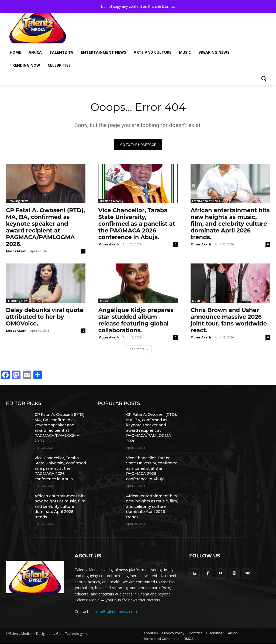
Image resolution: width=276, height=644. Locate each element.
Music (104, 301)
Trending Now (18, 301)
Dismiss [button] (169, 6)
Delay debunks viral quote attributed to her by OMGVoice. (45, 317)
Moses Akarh (16, 251)
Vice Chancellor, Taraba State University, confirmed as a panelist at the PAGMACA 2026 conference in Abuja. (137, 224)
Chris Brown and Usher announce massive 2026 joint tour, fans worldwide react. (229, 320)
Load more (138, 349)
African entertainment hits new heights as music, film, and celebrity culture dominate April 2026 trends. (230, 224)
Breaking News (18, 201)
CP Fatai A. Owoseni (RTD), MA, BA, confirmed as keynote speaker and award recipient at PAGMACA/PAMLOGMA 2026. (45, 227)
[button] (264, 78)
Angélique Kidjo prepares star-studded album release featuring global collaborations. (136, 320)
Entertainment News (206, 201)
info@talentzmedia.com (116, 612)
